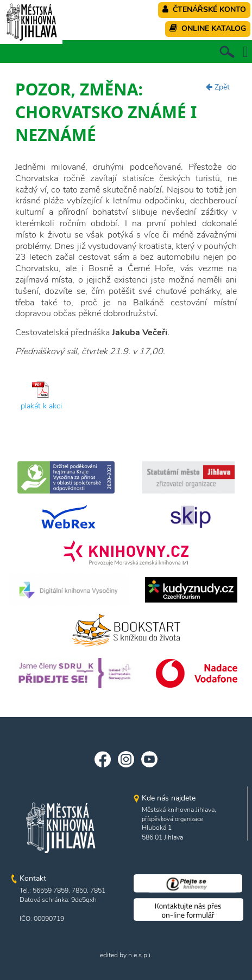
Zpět (218, 87)
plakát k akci (41, 406)
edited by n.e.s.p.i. (126, 955)
